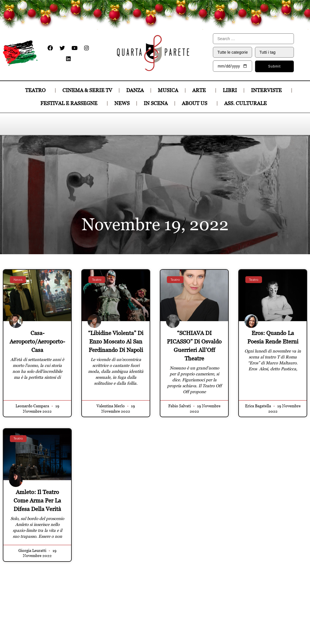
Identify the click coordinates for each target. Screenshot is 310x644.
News (122, 103)
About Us (196, 103)
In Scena (156, 103)
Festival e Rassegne (70, 103)
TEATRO (37, 90)
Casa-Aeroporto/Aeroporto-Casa (37, 341)
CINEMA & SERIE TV (87, 90)
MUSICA (168, 90)
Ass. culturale (247, 103)
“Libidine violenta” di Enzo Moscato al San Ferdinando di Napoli (116, 341)
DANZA (135, 90)
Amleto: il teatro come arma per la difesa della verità (37, 501)
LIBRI (230, 90)
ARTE (200, 90)
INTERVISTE (268, 90)
